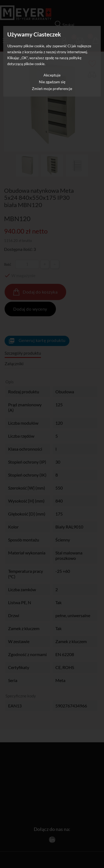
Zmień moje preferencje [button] (52, 89)
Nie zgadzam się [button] (52, 82)
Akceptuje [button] (52, 75)
